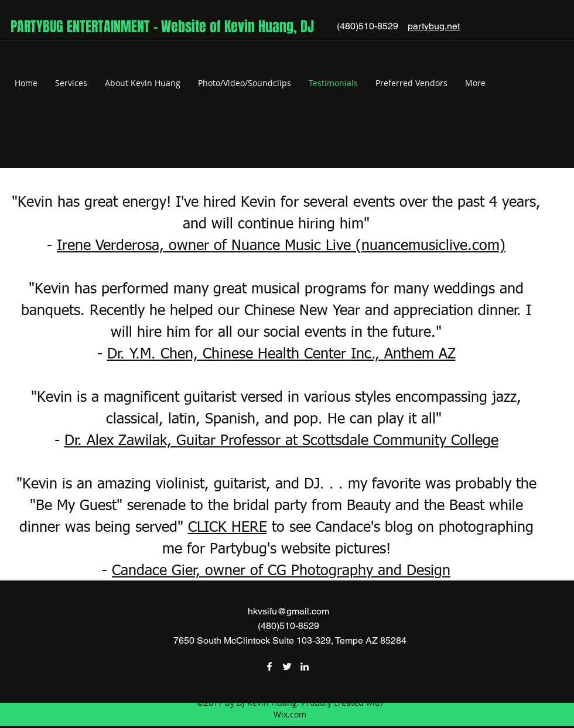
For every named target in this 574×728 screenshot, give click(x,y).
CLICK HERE (228, 528)
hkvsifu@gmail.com (288, 611)
